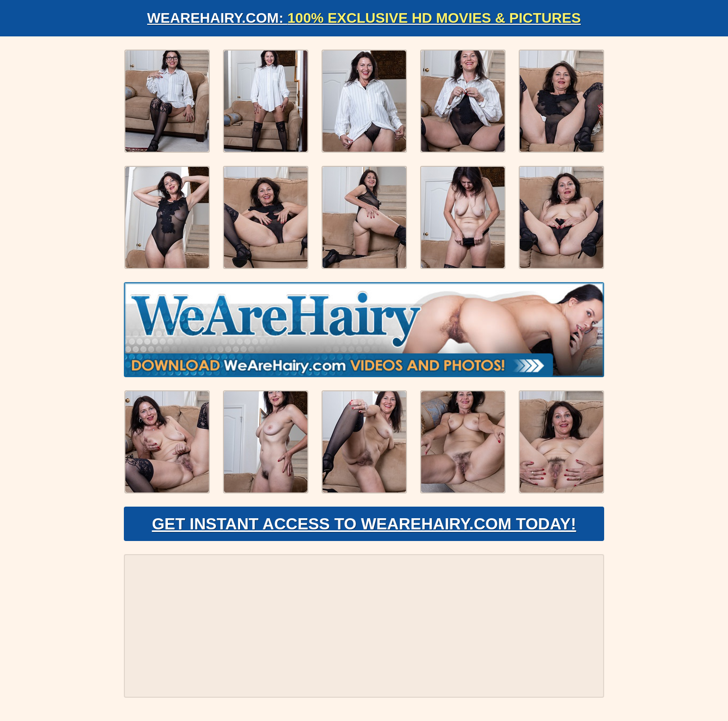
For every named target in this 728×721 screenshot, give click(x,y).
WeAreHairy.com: (364, 18)
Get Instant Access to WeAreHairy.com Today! (364, 524)
